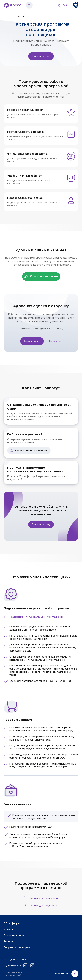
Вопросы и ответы (14, 935)
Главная (18, 16)
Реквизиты (10, 941)
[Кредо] (13, 5)
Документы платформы (17, 947)
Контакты (9, 929)
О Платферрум (12, 923)
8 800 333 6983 (62, 974)
